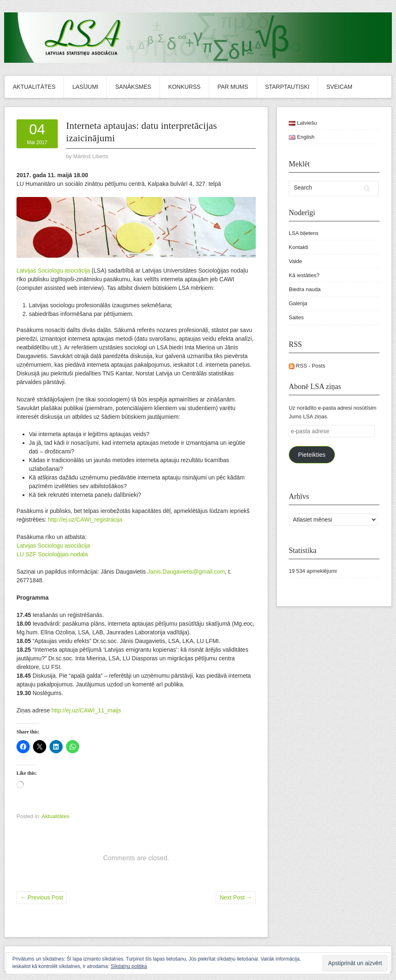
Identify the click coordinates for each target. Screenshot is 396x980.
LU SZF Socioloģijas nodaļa (52, 554)
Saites (296, 317)
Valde (295, 261)
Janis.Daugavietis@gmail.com (186, 572)
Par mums (233, 87)
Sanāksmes (133, 87)
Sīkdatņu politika (129, 966)
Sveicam (339, 87)
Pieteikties (312, 455)
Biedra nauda (305, 289)
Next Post (236, 897)
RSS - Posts (307, 366)
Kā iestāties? (304, 275)
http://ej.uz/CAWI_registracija (85, 520)
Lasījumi (85, 87)
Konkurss (185, 87)
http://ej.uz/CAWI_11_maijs (86, 710)
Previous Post (42, 897)
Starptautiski (288, 87)
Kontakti (298, 247)
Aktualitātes (34, 87)
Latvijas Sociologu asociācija (53, 271)
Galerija (298, 303)
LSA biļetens (304, 233)
